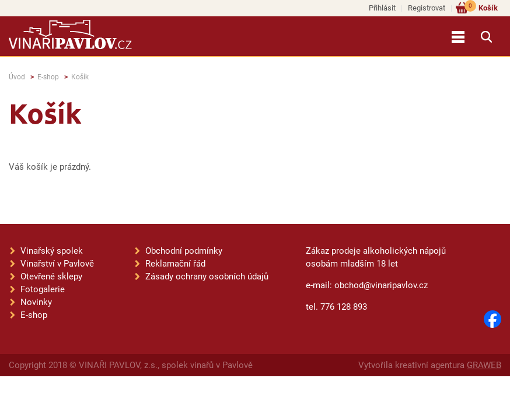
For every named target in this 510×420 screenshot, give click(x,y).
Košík (481, 7)
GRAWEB (484, 365)
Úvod (17, 77)
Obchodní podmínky (184, 251)
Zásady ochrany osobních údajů (207, 276)
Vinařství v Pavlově (57, 264)
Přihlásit (382, 8)
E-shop (48, 77)
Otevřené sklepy (51, 276)
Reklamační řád (175, 264)
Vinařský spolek (52, 251)
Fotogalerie (43, 289)
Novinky (36, 302)
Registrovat (427, 8)
